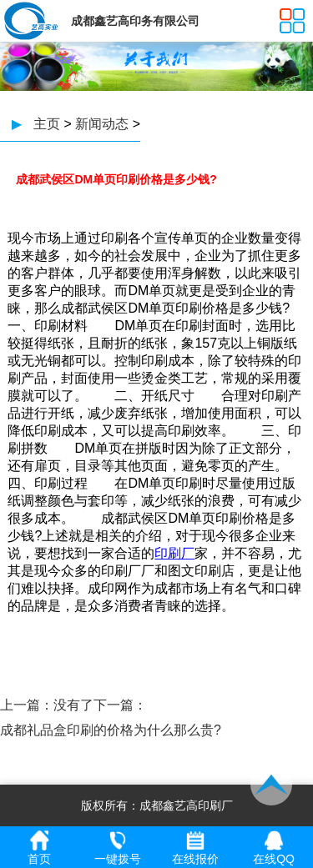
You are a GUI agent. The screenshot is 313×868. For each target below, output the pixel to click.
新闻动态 (102, 124)
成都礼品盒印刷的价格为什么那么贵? (111, 730)
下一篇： (120, 705)
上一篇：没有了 (47, 705)
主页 (47, 124)
